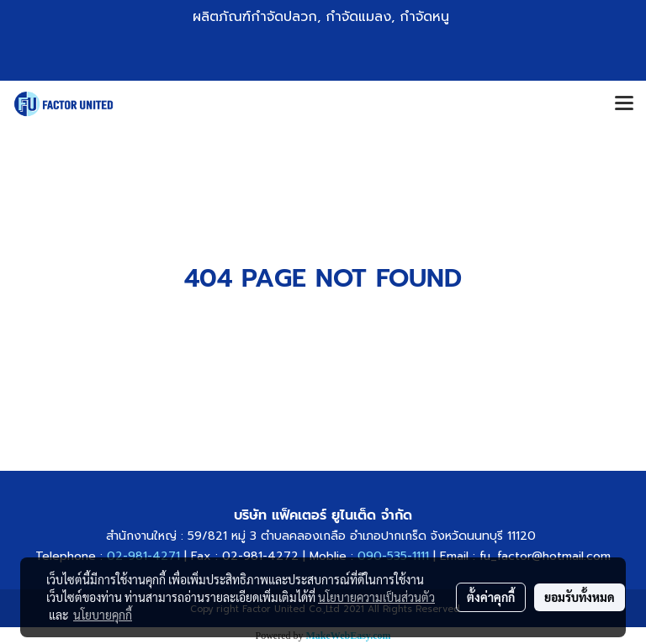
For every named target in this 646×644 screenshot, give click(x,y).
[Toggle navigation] (624, 104)
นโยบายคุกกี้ (103, 615)
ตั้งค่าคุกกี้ (491, 597)
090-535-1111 (391, 556)
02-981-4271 (143, 556)
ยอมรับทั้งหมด (580, 597)
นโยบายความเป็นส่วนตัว (376, 597)
